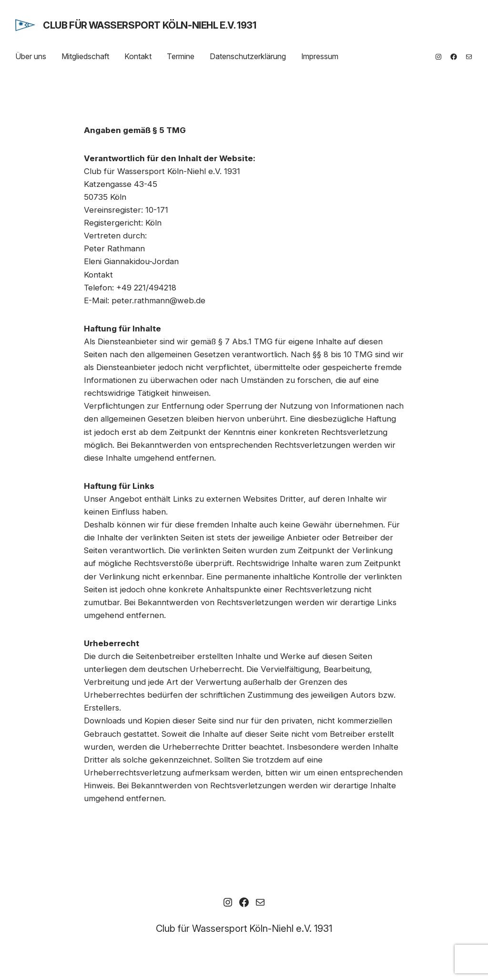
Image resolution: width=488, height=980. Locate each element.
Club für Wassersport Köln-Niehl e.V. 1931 (150, 25)
